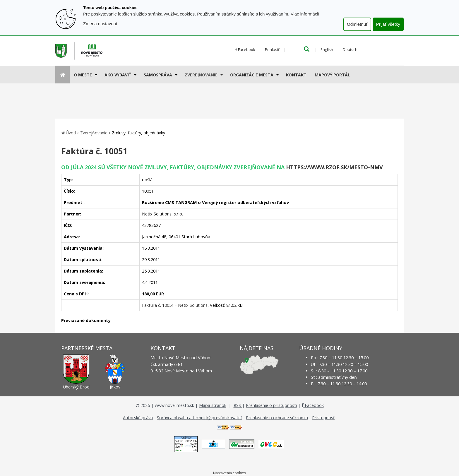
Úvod (71, 133)
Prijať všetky (388, 24)
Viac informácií (305, 14)
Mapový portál (332, 75)
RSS (238, 405)
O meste (83, 75)
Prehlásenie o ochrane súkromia (277, 418)
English (327, 49)
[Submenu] (96, 75)
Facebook (245, 49)
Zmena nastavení (100, 24)
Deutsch (350, 49)
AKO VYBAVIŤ (118, 75)
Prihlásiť (272, 49)
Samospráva (158, 75)
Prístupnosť (323, 418)
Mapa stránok (213, 405)
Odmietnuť (357, 24)
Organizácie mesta (252, 75)
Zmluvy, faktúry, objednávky (138, 133)
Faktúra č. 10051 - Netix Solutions (175, 305)
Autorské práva (138, 418)
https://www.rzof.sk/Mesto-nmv (334, 167)
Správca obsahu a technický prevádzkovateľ (199, 418)
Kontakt (296, 75)
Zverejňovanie (201, 75)
